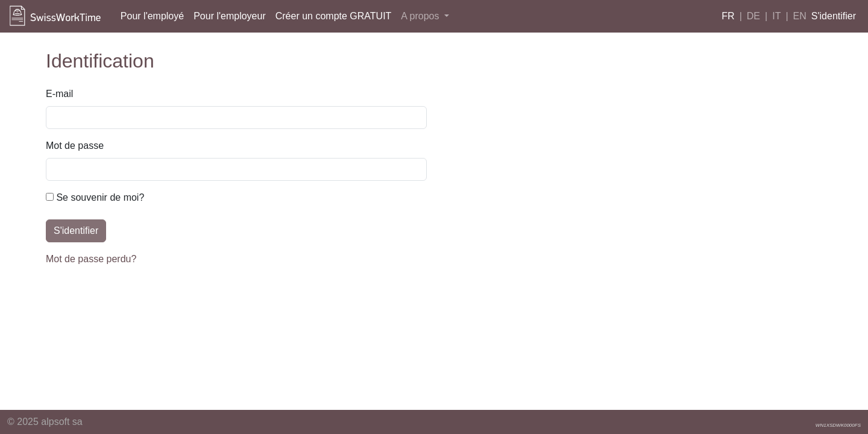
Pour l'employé (152, 16)
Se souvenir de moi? (95, 197)
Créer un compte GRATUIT (334, 16)
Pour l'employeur (230, 16)
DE (753, 16)
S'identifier (834, 16)
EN (800, 16)
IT (776, 16)
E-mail (59, 94)
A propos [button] (421, 16)
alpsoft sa (61, 422)
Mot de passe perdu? (91, 259)
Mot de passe (75, 146)
